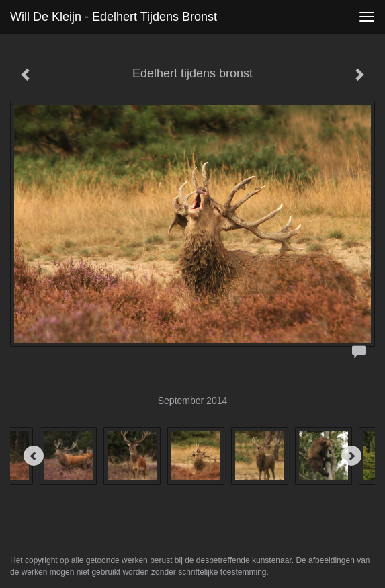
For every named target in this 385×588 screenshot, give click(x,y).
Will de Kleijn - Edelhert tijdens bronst (114, 17)
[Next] (351, 456)
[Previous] (34, 456)
